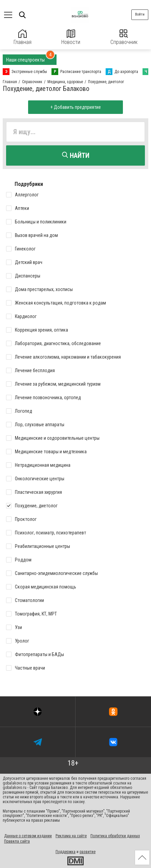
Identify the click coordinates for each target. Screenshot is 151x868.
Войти (140, 14)
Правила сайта (17, 841)
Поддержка (66, 852)
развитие (88, 852)
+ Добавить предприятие (76, 107)
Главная (23, 37)
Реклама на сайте (71, 836)
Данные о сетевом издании (28, 836)
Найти (76, 155)
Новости (71, 37)
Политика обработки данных (115, 836)
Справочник (124, 37)
